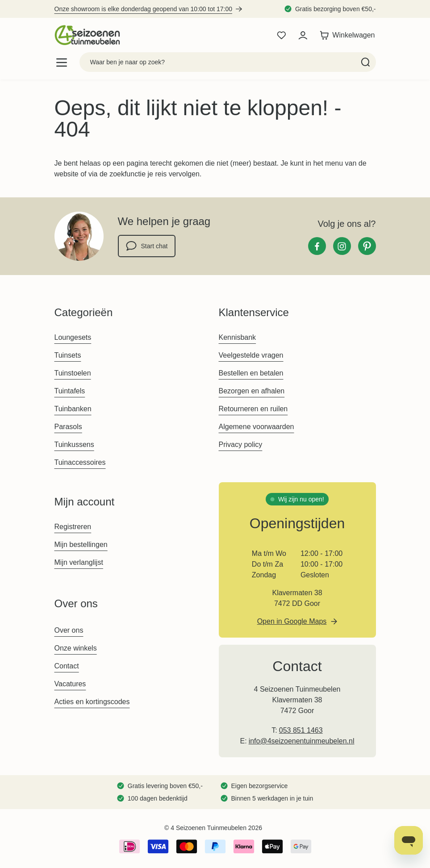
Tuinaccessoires (80, 462)
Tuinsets (68, 355)
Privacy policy (241, 444)
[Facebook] (317, 246)
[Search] (365, 62)
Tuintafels (70, 391)
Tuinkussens (74, 444)
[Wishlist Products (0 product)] (281, 35)
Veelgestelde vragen (251, 355)
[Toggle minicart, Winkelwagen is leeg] (347, 35)
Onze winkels (76, 648)
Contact (67, 666)
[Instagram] (342, 246)
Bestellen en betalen (251, 373)
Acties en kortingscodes (92, 702)
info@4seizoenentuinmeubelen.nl (302, 741)
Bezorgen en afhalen (252, 391)
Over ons (69, 630)
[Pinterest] (367, 246)
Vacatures (70, 684)
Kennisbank (238, 337)
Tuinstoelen (73, 373)
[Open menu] (62, 62)
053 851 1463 (301, 730)
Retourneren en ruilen (253, 409)
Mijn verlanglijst (79, 562)
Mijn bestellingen (81, 545)
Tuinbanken (73, 409)
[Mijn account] (303, 35)
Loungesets (73, 337)
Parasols (68, 427)
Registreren (73, 527)
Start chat (147, 246)
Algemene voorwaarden (257, 427)
